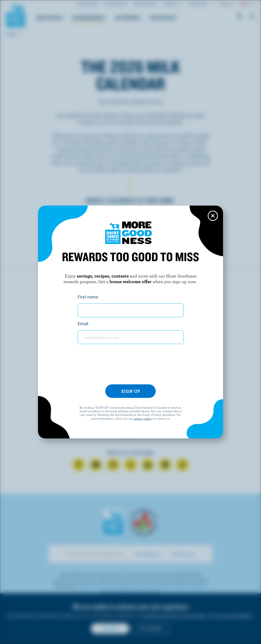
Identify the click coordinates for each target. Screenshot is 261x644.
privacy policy (143, 418)
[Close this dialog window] (213, 216)
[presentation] (130, 366)
